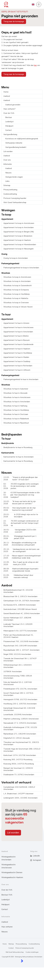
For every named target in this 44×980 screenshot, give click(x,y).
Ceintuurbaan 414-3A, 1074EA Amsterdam (22, 601)
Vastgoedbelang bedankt (16, 147)
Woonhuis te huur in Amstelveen (17, 397)
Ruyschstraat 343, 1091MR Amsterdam (20, 646)
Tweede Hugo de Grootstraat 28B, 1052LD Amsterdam (22, 750)
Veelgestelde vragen (14, 177)
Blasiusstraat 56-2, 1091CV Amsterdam (20, 596)
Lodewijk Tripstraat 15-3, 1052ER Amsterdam (18, 625)
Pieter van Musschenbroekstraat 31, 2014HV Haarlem (18, 636)
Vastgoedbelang (10, 134)
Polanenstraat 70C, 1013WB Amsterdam (21, 641)
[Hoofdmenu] (39, 4)
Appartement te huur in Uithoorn (17, 370)
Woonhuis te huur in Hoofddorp (16, 410)
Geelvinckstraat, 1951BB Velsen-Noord (20, 609)
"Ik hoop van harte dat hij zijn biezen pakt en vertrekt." (20, 503)
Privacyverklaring (10, 190)
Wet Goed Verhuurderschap (15, 202)
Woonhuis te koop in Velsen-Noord (18, 307)
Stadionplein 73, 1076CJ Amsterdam (19, 775)
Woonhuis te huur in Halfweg (15, 406)
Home (6, 92)
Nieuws (8, 173)
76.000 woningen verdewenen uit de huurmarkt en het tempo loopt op (21, 523)
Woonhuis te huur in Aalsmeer (16, 389)
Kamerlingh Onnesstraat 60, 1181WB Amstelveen (19, 709)
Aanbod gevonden (13, 105)
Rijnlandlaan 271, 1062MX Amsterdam (20, 734)
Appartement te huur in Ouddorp (17, 361)
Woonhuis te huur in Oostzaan (16, 414)
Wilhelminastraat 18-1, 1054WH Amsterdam (17, 666)
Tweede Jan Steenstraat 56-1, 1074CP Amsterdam (20, 660)
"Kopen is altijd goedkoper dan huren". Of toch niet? (21, 478)
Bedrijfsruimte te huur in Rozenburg (18, 447)
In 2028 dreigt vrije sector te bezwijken (21, 516)
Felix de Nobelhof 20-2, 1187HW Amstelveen (18, 683)
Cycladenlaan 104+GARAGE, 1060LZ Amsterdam (19, 788)
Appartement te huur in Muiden (16, 357)
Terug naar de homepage (14, 22)
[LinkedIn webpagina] (33, 856)
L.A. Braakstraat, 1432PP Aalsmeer (18, 794)
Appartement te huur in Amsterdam (18, 332)
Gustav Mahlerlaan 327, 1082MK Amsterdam (17, 619)
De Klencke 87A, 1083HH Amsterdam (20, 605)
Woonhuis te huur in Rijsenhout (16, 423)
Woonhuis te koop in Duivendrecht (18, 286)
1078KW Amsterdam (13, 672)
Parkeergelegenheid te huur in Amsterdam (21, 379)
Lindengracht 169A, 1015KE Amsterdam (20, 798)
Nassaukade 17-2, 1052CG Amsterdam (20, 723)
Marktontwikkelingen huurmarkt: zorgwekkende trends (21, 570)
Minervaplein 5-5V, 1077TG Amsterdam (20, 631)
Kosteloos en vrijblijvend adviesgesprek (22, 139)
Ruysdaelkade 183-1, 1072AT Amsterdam (21, 650)
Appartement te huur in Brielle (16, 336)
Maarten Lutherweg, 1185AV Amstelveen (21, 719)
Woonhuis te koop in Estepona (16, 290)
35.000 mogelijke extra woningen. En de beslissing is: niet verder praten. (21, 486)
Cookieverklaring (10, 194)
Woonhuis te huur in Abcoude (15, 393)
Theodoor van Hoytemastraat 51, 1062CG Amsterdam (21, 743)
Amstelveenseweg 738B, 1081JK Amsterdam (18, 677)
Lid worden (8, 151)
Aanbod (7, 96)
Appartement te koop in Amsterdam (19, 227)
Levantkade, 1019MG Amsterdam (18, 715)
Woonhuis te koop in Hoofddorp (17, 294)
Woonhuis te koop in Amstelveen (17, 277)
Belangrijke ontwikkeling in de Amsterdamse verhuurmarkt (20, 544)
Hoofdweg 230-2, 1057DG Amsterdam (20, 704)
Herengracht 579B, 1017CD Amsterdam (20, 700)
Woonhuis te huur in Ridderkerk (16, 419)
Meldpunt (9, 126)
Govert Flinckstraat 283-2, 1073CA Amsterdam (18, 694)
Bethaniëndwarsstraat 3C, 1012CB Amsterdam (18, 591)
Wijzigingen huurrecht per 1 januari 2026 (20, 537)
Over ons (7, 160)
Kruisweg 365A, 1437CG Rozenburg (19, 764)
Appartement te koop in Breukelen (18, 236)
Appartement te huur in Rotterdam (18, 366)
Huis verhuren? (9, 109)
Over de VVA (9, 113)
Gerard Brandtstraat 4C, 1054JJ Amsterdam (22, 613)
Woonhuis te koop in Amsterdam (17, 281)
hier (35, 65)
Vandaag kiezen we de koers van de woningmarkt (21, 550)
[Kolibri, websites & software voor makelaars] (22, 961)
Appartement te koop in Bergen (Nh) (19, 232)
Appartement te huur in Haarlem (17, 349)
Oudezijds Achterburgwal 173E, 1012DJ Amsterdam (20, 728)
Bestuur (9, 117)
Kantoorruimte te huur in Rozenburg (18, 461)
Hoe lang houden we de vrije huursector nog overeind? (20, 509)
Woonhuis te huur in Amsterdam (17, 402)
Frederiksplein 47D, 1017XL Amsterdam (20, 689)
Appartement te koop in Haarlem (17, 240)
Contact (9, 130)
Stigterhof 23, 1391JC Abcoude (17, 738)
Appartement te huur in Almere (16, 323)
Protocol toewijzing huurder (15, 198)
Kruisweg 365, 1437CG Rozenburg (18, 760)
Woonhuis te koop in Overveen (16, 303)
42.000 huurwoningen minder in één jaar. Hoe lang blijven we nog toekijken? (22, 495)
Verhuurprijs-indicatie (14, 143)
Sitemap (7, 185)
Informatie (8, 164)
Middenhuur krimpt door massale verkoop (18, 576)
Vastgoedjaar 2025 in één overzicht (20, 531)
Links (7, 181)
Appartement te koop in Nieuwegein (18, 249)
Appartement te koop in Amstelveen (19, 223)
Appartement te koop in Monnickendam (20, 245)
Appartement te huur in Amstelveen (18, 327)
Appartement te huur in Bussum (17, 340)
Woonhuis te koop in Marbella (16, 298)
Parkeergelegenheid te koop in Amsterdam (21, 268)
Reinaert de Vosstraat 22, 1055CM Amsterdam (18, 769)
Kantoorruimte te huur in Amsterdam (18, 457)
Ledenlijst (9, 122)
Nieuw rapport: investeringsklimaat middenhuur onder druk (22, 557)
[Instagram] (33, 860)
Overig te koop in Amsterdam (16, 258)
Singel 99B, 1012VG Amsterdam (17, 654)
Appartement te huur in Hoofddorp (18, 353)
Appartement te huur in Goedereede (18, 344)
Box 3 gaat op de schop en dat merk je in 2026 (21, 563)
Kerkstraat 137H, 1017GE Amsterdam (20, 755)
